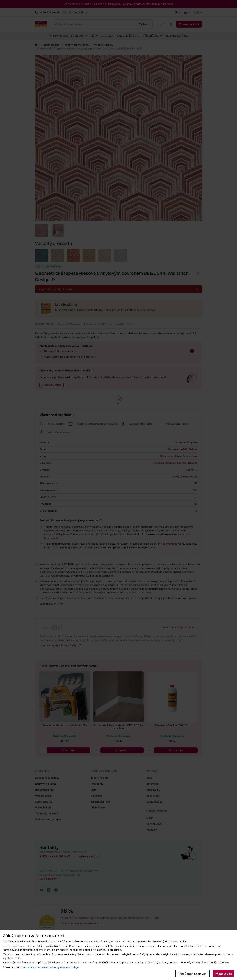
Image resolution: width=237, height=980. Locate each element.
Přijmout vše (223, 974)
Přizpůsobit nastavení (192, 974)
